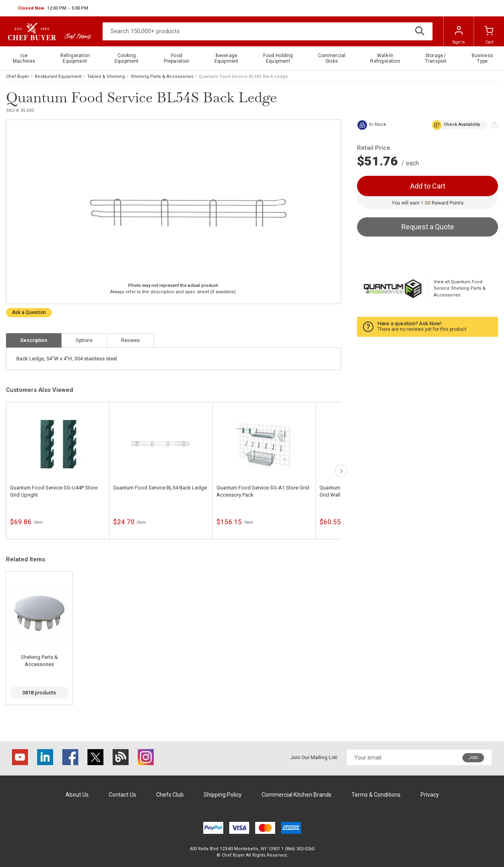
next (341, 471)
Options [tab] (84, 340)
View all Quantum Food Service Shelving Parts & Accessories (460, 288)
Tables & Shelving (106, 77)
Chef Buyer (18, 77)
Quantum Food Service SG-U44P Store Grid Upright (54, 491)
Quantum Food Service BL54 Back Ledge (160, 488)
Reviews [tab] (130, 340)
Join (473, 758)
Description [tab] (34, 340)
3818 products (39, 693)
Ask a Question (29, 312)
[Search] (268, 31)
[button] (53, 8)
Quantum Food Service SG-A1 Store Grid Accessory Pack (263, 491)
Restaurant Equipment (58, 77)
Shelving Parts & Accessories (162, 77)
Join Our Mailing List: (314, 757)
